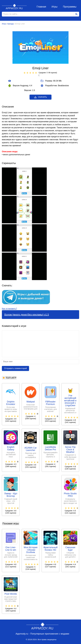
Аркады (11, 24)
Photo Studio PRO (70, 495)
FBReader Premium (50, 403)
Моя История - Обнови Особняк (31, 550)
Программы (70, 7)
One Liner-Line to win (11, 549)
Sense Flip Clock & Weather (70, 450)
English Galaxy (11, 448)
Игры (55, 7)
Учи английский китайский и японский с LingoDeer (70, 401)
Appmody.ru (14, 7)
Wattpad (31, 402)
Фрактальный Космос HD (50, 549)
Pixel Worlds (11, 594)
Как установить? (9, 309)
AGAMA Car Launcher (31, 449)
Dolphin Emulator (11, 403)
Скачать (40, 97)
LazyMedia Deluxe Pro (50, 448)
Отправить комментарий (15, 368)
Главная (41, 7)
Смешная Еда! (70, 549)
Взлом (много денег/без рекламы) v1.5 (27, 315)
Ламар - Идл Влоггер (11, 495)
